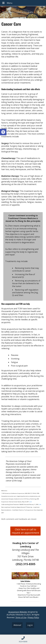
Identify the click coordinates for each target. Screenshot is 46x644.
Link (30, 502)
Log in (30, 625)
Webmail (17, 625)
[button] (3, 132)
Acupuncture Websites (18, 612)
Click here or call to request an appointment (25, 531)
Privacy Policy (33, 617)
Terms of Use (21, 617)
